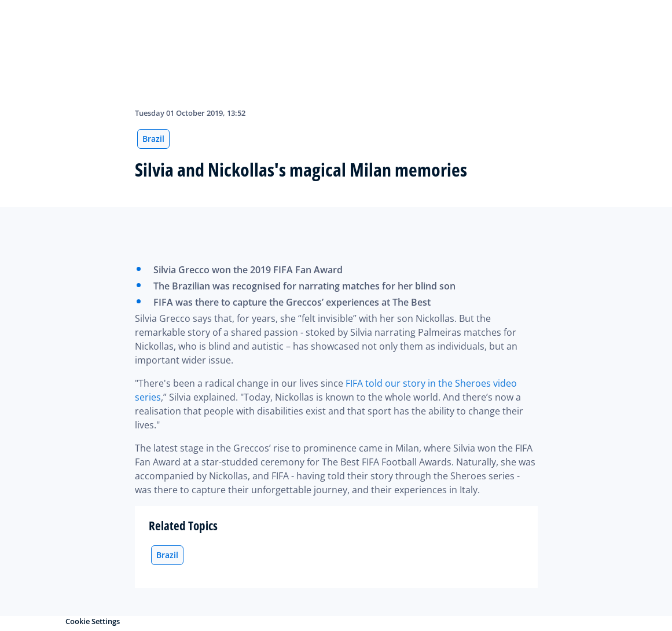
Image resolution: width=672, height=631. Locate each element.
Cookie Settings (93, 621)
